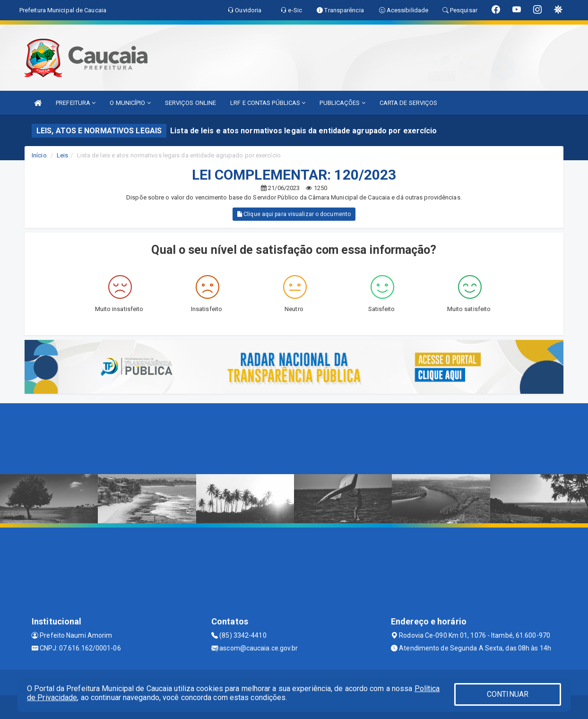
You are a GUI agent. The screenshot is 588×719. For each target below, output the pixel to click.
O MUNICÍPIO (130, 103)
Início (39, 155)
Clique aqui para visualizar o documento (294, 214)
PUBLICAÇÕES (342, 103)
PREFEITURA (76, 103)
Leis (62, 155)
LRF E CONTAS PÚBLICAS (268, 103)
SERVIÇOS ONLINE (191, 103)
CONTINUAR (508, 694)
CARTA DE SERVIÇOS (409, 103)
